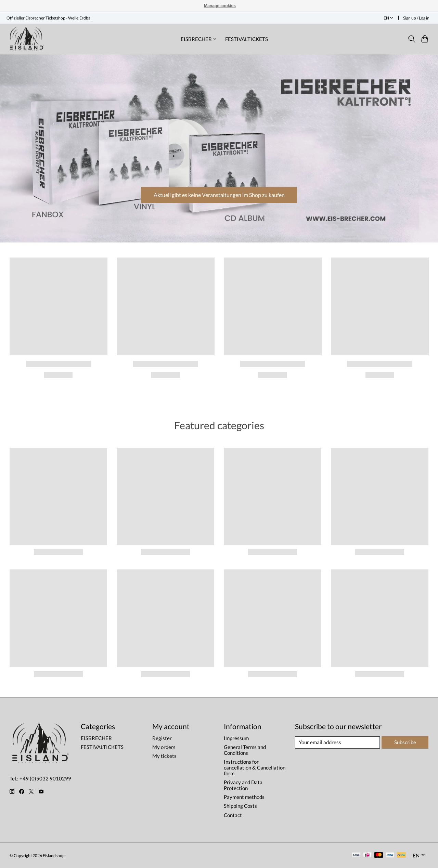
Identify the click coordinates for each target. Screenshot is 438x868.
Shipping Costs (240, 806)
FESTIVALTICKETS (247, 39)
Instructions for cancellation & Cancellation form (255, 768)
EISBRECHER (96, 738)
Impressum (236, 738)
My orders (164, 747)
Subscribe (405, 742)
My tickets (164, 756)
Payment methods (244, 797)
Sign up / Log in (416, 18)
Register (162, 738)
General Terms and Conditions (245, 750)
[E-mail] (337, 742)
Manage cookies (220, 6)
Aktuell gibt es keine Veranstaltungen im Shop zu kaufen (219, 194)
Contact (233, 815)
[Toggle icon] (411, 39)
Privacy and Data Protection (243, 785)
